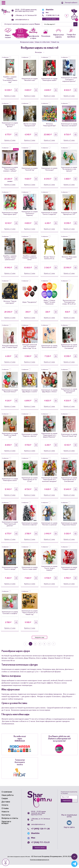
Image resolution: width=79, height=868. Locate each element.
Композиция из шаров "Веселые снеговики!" (69, 128)
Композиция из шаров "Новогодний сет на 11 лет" (30, 483)
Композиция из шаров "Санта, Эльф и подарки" (49, 571)
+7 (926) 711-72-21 (40, 845)
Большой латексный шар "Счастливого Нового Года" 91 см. (30, 350)
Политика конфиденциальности (39, 863)
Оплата (5, 808)
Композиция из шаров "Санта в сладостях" (49, 216)
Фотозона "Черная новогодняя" (10, 305)
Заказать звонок (49, 20)
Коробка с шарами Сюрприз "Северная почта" (30, 261)
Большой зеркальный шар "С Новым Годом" (10, 350)
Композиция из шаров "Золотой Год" (30, 172)
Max (44, 14)
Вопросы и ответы (10, 821)
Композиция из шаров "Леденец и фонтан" (30, 438)
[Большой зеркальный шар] (10, 338)
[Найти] (58, 27)
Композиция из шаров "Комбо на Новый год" (10, 438)
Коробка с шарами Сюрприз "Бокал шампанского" (10, 261)
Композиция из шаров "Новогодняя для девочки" (10, 527)
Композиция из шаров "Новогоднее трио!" (10, 216)
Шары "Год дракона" (30, 305)
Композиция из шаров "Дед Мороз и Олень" (49, 394)
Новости (5, 815)
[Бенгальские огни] (69, 294)
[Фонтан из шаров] (30, 117)
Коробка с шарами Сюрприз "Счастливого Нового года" (10, 83)
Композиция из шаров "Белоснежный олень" (49, 350)
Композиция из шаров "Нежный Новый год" (69, 438)
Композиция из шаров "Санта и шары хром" (30, 571)
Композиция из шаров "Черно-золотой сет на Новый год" (30, 616)
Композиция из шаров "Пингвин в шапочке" (49, 527)
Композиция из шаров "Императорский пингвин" (69, 394)
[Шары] (30, 294)
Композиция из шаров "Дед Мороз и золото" (30, 394)
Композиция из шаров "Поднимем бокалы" (69, 527)
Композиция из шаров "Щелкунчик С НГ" (69, 216)
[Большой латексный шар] (30, 338)
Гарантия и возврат (6, 825)
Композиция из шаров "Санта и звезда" (10, 571)
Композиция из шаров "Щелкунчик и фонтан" (10, 128)
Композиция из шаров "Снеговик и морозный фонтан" (69, 83)
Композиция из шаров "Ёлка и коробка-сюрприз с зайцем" (10, 172)
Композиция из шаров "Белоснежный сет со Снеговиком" (69, 350)
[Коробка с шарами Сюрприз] (10, 70)
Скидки (5, 802)
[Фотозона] (49, 117)
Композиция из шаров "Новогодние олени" (10, 483)
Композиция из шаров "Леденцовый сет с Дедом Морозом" (49, 438)
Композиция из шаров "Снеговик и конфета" (10, 616)
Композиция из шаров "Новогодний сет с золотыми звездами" (49, 483)
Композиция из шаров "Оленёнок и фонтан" (30, 527)
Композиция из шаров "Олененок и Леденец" (30, 216)
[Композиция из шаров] (30, 71)
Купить (16, 93)
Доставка (6, 805)
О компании (7, 795)
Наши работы (8, 798)
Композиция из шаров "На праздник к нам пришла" (69, 172)
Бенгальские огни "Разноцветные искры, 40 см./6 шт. (69, 305)
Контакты (6, 818)
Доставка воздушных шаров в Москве (19, 860)
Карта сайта (69, 831)
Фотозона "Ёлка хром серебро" (69, 261)
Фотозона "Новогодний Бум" (49, 128)
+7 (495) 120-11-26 (51, 16)
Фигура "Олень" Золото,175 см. (49, 261)
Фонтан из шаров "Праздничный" (30, 128)
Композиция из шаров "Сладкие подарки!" (69, 571)
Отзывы (5, 811)
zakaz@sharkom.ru (23, 23)
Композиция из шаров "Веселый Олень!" (10, 394)
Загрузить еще (39, 640)
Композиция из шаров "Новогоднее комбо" (49, 83)
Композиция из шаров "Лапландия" (49, 172)
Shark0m (46, 11)
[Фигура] (49, 250)
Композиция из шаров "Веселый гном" (30, 83)
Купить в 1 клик (10, 99)
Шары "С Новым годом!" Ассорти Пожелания (49, 305)
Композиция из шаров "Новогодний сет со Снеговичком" (69, 483)
